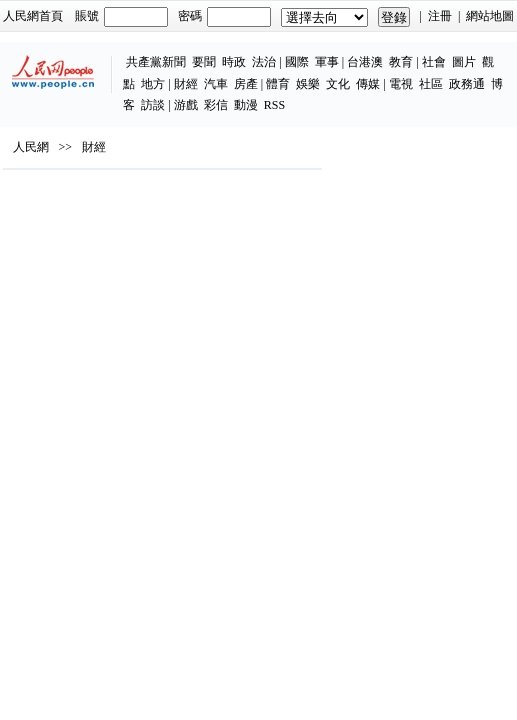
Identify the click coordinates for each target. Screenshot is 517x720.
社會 (434, 62)
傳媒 (368, 84)
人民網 (31, 147)
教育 (401, 62)
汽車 (216, 84)
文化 (338, 84)
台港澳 (365, 62)
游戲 (186, 105)
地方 (153, 84)
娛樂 (308, 84)
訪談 (153, 105)
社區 (431, 84)
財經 (186, 84)
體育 (278, 84)
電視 (401, 84)
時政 (234, 62)
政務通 (467, 84)
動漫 (246, 105)
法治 (264, 62)
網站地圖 (490, 16)
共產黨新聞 (156, 62)
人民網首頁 (33, 16)
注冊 (440, 16)
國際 (297, 62)
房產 (246, 84)
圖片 (464, 62)
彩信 (216, 105)
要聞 (204, 62)
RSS (274, 105)
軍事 (327, 62)
